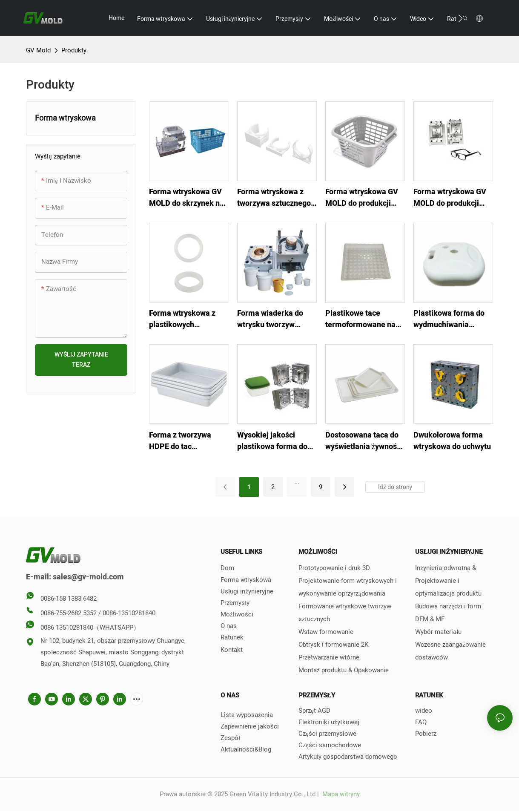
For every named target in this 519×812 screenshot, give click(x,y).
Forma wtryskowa (246, 580)
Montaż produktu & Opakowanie (344, 670)
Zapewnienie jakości (250, 726)
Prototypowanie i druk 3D (334, 568)
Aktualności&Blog (246, 749)
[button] (460, 18)
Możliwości (237, 614)
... (297, 482)
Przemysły (235, 603)
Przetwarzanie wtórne (329, 657)
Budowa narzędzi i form (448, 606)
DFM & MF (430, 619)
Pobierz (426, 734)
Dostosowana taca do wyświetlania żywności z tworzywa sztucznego (365, 441)
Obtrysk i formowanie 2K (333, 645)
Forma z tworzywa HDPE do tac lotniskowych (180, 441)
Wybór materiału (438, 632)
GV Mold (38, 50)
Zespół (230, 738)
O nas (229, 626)
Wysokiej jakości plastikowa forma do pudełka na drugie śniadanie (272, 441)
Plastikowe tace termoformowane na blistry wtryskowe (360, 319)
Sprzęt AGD (314, 711)
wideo (424, 711)
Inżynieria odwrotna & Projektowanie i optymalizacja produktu (448, 581)
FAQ (421, 722)
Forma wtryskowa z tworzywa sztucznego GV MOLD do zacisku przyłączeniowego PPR (276, 198)
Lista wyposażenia (247, 715)
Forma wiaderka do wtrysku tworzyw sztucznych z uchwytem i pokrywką (274, 319)
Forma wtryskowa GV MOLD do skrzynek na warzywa (186, 198)
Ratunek (232, 637)
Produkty (74, 50)
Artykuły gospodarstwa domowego (348, 757)
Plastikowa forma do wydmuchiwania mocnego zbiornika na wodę (452, 319)
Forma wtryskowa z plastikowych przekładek (182, 319)
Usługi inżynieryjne (247, 591)
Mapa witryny (340, 794)
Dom (227, 568)
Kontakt (232, 650)
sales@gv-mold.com (88, 577)
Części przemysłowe (327, 734)
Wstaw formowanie (326, 632)
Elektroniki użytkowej (329, 722)
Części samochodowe (330, 745)
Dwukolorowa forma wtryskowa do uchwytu (452, 441)
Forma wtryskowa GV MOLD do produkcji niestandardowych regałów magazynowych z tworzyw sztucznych (362, 198)
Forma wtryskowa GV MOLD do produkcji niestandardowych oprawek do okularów (450, 198)
